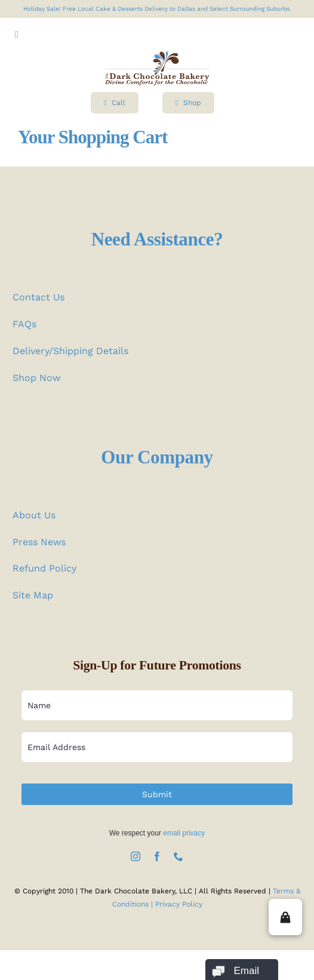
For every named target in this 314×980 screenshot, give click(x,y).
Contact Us (39, 297)
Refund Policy (44, 568)
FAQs (24, 324)
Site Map (33, 595)
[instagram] (136, 856)
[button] (285, 917)
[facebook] (157, 856)
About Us (34, 515)
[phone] (178, 856)
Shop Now (36, 378)
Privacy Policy (179, 904)
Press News (39, 542)
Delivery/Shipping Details (70, 351)
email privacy (184, 833)
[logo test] (157, 56)
